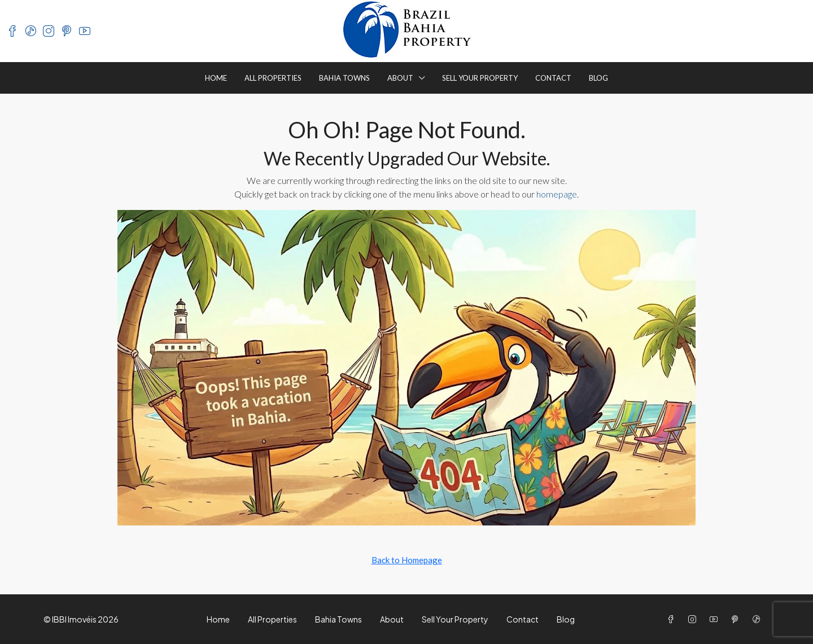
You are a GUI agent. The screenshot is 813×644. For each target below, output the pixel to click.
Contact (553, 78)
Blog (598, 78)
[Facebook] (673, 619)
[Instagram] (694, 619)
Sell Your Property (480, 78)
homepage (557, 194)
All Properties (273, 78)
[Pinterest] (737, 619)
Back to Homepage (407, 560)
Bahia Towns (344, 78)
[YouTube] (716, 619)
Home (216, 78)
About (400, 78)
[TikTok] (759, 619)
